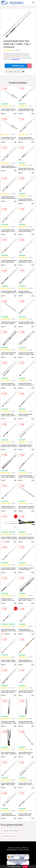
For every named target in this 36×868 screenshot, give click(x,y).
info (15, 113)
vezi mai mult (15, 59)
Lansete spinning (9, 836)
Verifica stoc (22, 66)
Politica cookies (24, 850)
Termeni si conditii (14, 848)
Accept (25, 866)
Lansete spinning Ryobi (11, 831)
